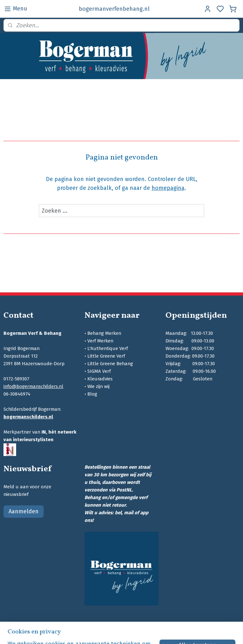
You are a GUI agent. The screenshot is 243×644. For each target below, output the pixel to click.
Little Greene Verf (106, 356)
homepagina (168, 188)
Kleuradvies (100, 379)
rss (164, 632)
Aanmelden (24, 511)
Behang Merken (104, 333)
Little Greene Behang (110, 364)
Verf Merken (100, 341)
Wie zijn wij (98, 386)
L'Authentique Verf (108, 348)
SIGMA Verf (99, 371)
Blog (92, 394)
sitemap (152, 632)
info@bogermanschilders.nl (33, 386)
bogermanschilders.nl (28, 417)
